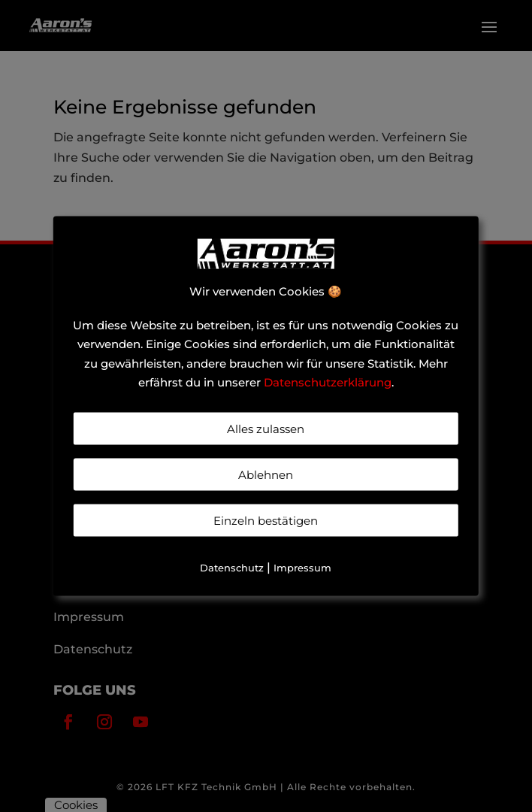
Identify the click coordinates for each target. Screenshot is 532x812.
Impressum (302, 567)
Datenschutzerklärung (328, 382)
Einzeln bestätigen (266, 520)
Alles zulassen (266, 428)
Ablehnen (266, 474)
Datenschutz (232, 567)
